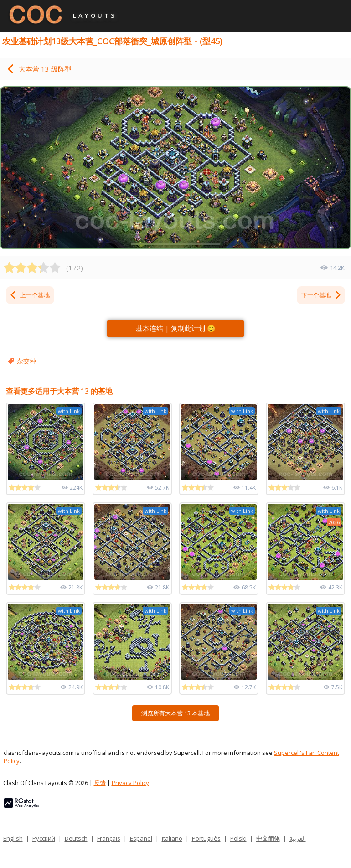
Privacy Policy (130, 783)
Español (141, 838)
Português (206, 838)
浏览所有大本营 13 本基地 (175, 713)
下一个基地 (322, 295)
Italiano (172, 838)
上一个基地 (29, 295)
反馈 (100, 783)
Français (109, 838)
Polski (238, 838)
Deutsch (76, 838)
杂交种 (26, 361)
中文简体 (268, 838)
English (13, 838)
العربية (298, 838)
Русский (44, 838)
